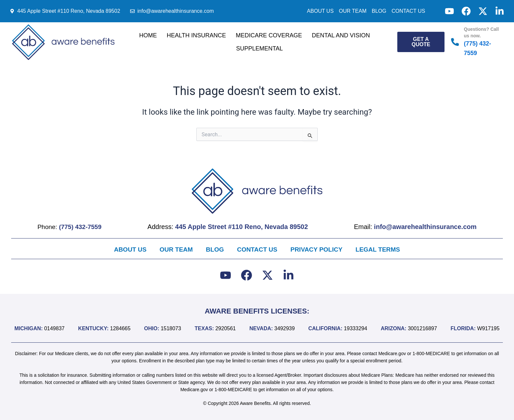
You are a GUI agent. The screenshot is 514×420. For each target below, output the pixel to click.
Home (148, 35)
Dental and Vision (341, 35)
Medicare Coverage (269, 35)
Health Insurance (197, 35)
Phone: (70, 226)
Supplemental (259, 48)
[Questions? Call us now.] (455, 42)
